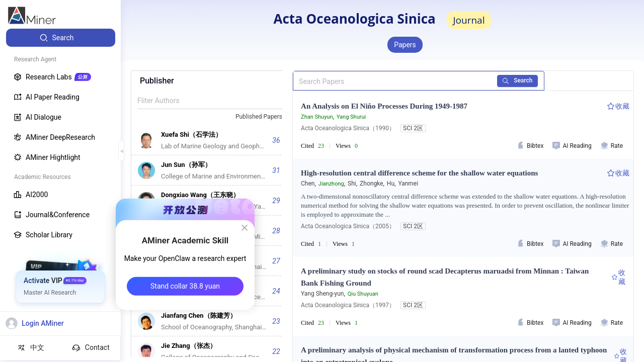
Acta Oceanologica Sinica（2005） (348, 226)
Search (518, 80)
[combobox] (263, 117)
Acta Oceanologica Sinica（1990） (348, 128)
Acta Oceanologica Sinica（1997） (348, 305)
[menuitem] (61, 38)
